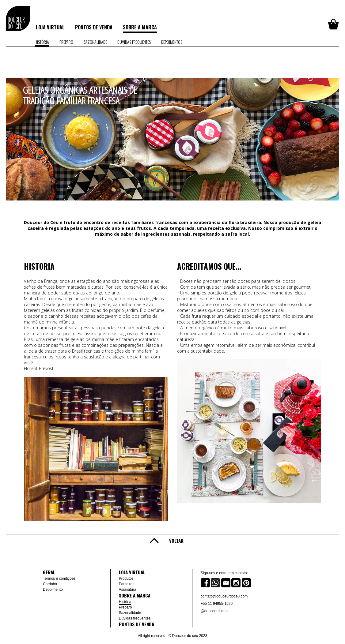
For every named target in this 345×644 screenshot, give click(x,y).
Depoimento (53, 590)
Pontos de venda (94, 27)
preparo (66, 42)
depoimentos (172, 42)
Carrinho (50, 584)
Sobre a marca (140, 27)
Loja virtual (50, 27)
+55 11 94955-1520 (217, 604)
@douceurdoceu (214, 611)
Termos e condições (59, 578)
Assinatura (128, 590)
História (125, 602)
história (42, 42)
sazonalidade (95, 42)
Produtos (126, 578)
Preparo (125, 607)
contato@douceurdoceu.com (224, 596)
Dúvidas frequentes (135, 618)
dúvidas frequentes (134, 42)
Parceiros (127, 584)
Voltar (176, 541)
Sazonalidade (130, 613)
